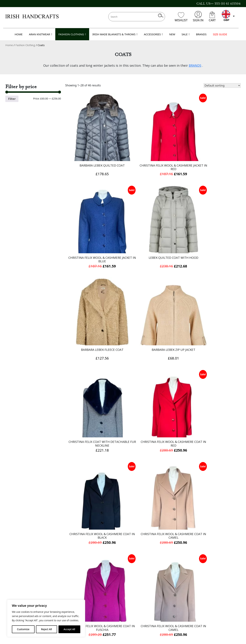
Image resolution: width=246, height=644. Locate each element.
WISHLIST (181, 17)
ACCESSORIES (153, 34)
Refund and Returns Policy (105, 616)
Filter (12, 99)
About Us (92, 592)
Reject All (47, 629)
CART (212, 17)
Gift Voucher (15, 597)
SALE (186, 34)
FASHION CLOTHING (72, 34)
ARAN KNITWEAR (40, 34)
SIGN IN (198, 17)
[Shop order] (222, 85)
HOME (19, 34)
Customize (23, 629)
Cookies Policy (96, 611)
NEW (172, 34)
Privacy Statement (99, 607)
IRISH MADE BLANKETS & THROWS (115, 34)
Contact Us (13, 592)
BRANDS (201, 34)
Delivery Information (101, 597)
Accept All (69, 629)
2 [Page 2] (152, 561)
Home (9, 45)
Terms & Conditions (100, 602)
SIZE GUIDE (220, 34)
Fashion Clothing (25, 45)
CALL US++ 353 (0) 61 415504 (219, 4)
